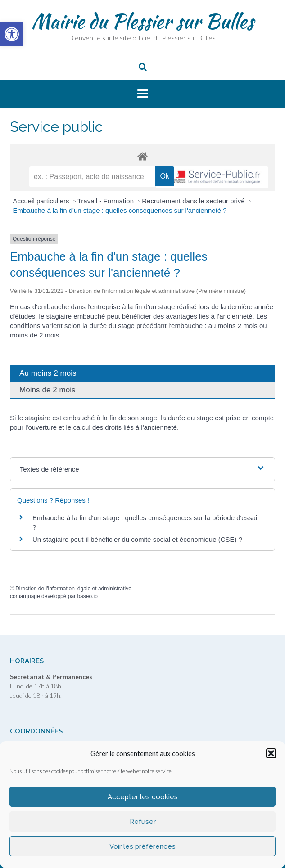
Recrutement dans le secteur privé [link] (194, 201)
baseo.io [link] (87, 596)
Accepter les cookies (143, 797)
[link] (12, 34)
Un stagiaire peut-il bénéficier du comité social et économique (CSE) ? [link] (137, 539)
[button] (271, 753)
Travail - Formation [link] (106, 201)
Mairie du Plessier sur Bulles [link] (142, 21)
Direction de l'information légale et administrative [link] (73, 589)
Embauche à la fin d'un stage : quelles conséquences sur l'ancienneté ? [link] (120, 210)
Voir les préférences (142, 846)
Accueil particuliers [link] (42, 201)
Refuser (143, 822)
